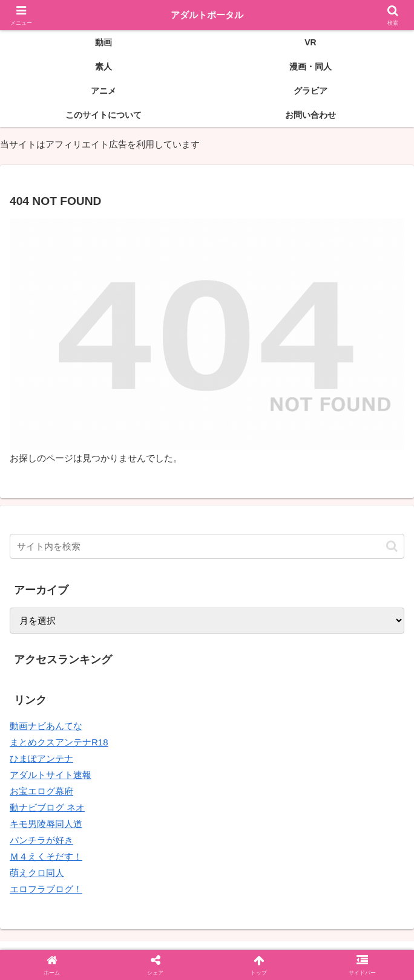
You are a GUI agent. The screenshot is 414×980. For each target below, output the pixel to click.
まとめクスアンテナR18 (59, 742)
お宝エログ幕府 (41, 791)
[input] (207, 546)
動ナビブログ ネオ (47, 807)
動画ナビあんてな (46, 726)
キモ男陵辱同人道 (46, 824)
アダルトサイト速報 (51, 775)
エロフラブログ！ (46, 889)
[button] (392, 546)
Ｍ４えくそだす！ (46, 856)
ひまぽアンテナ (41, 758)
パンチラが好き (41, 840)
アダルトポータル (207, 15)
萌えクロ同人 (37, 873)
